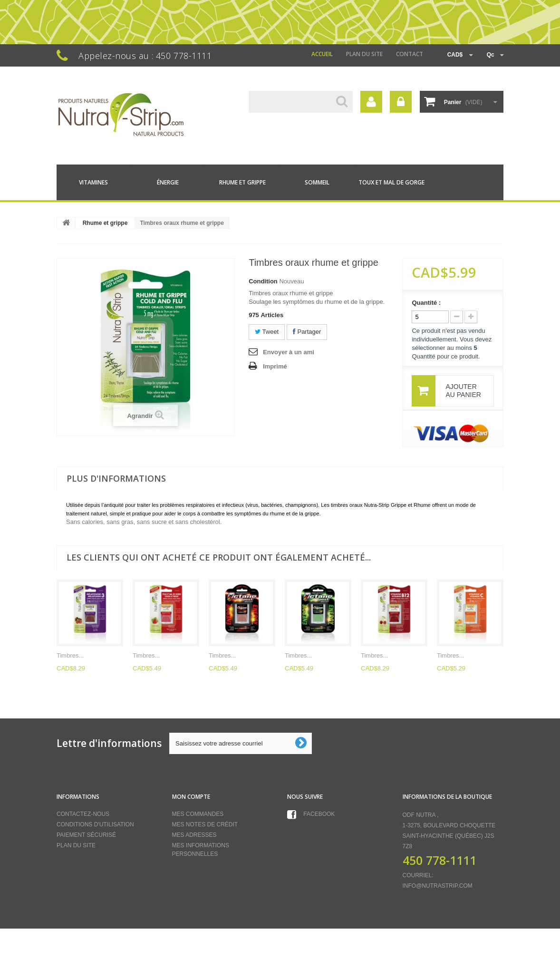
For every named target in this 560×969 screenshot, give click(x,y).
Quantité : (426, 303)
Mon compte (191, 797)
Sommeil (317, 182)
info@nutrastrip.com (438, 886)
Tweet (267, 332)
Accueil (322, 54)
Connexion (401, 102)
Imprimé (275, 366)
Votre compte (371, 102)
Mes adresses (194, 835)
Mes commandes (198, 814)
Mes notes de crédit (205, 824)
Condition (263, 281)
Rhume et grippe (242, 182)
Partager (307, 332)
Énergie (168, 182)
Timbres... (70, 655)
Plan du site (364, 54)
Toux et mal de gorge (391, 182)
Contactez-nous (83, 814)
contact (410, 54)
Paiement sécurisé (86, 835)
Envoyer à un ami (289, 352)
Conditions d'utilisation (95, 824)
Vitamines (93, 182)
